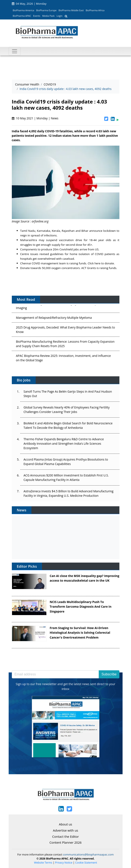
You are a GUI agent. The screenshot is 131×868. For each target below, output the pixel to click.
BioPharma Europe (47, 10)
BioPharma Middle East (71, 10)
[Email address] (55, 674)
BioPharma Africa (95, 10)
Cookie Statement (86, 863)
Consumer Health (27, 84)
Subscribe (109, 674)
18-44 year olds (100, 240)
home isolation (80, 254)
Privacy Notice (64, 863)
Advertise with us (66, 830)
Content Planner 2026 (65, 842)
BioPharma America (23, 10)
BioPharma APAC (22, 16)
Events (37, 16)
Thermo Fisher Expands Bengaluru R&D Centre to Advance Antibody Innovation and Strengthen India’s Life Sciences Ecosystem (64, 444)
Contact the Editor (65, 836)
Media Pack (48, 16)
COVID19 (50, 84)
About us (65, 824)
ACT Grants (88, 268)
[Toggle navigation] (15, 51)
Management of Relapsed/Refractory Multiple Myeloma (54, 318)
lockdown (109, 231)
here (98, 263)
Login (59, 16)
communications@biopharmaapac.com (88, 854)
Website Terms (43, 863)
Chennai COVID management (40, 263)
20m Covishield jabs (66, 249)
